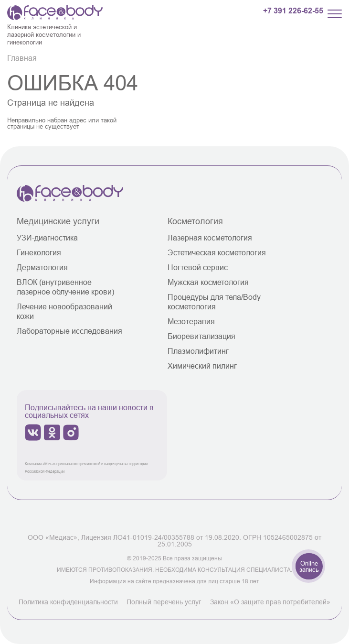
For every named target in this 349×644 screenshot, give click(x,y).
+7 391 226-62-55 (293, 11)
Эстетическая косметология (217, 252)
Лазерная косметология (210, 238)
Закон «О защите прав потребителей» (270, 602)
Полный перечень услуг (164, 602)
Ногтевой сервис (198, 267)
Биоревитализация (201, 336)
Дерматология (42, 267)
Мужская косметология (208, 282)
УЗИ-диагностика (47, 238)
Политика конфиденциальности (68, 602)
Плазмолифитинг (198, 351)
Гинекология (39, 252)
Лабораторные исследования (69, 331)
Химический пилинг (202, 366)
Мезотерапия (191, 321)
